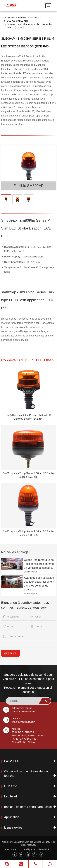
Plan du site (11, 849)
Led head (11, 796)
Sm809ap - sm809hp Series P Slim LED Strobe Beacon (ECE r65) (29, 26)
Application (12, 817)
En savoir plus (31, 572)
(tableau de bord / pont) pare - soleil (28, 807)
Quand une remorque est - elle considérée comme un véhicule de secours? (39, 564)
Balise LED (35, 17)
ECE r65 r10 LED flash (18, 21)
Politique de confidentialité (36, 849)
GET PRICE (11, 653)
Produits (22, 17)
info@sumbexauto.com (23, 722)
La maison (9, 17)
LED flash (11, 786)
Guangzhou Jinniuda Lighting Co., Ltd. (32, 842)
